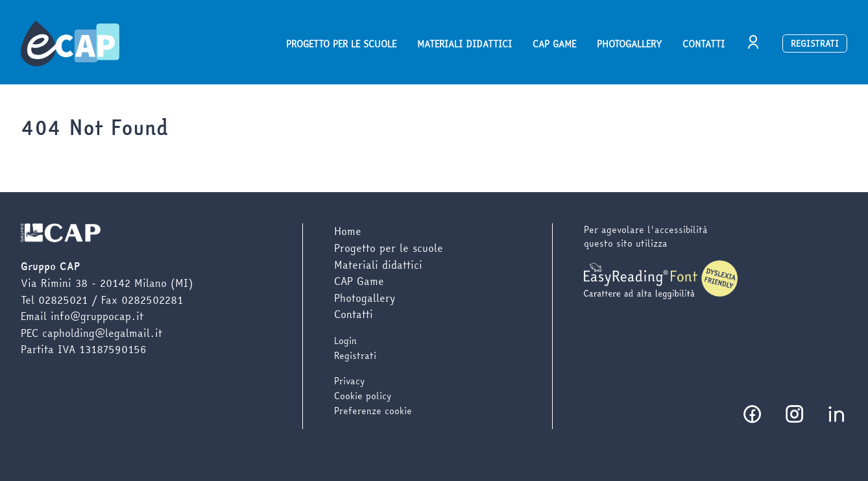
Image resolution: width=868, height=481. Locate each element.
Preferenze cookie (373, 411)
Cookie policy (363, 396)
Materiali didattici (464, 44)
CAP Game (554, 44)
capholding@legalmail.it (102, 333)
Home (348, 231)
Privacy (349, 381)
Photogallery (629, 44)
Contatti (704, 44)
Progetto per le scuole (341, 44)
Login (345, 341)
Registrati (815, 43)
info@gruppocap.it (97, 316)
